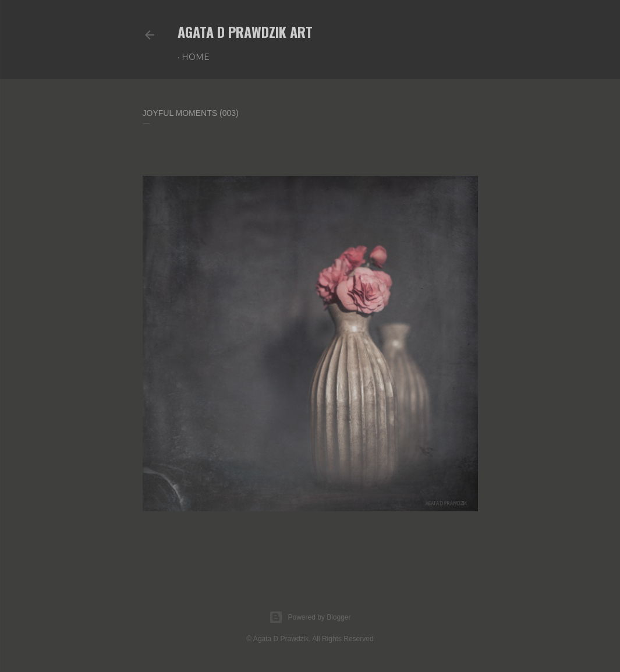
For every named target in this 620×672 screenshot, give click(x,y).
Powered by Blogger (310, 617)
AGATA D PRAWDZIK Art (245, 31)
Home (196, 57)
